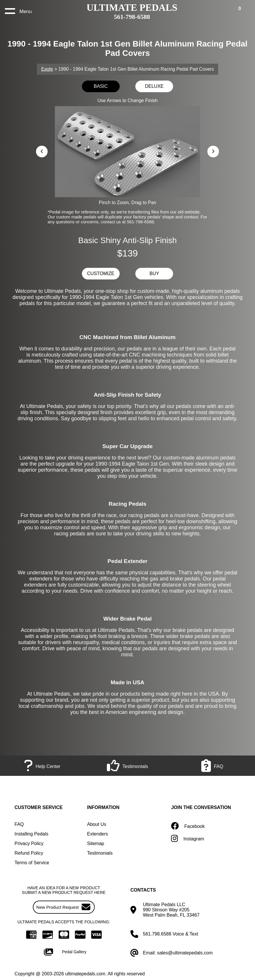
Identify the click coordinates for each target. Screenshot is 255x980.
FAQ (19, 824)
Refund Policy (29, 853)
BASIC (101, 86)
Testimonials (100, 853)
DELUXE (154, 86)
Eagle (47, 69)
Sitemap (96, 843)
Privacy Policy (29, 843)
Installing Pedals (32, 834)
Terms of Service (32, 863)
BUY (154, 273)
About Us (97, 824)
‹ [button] (42, 150)
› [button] (213, 150)
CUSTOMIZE (101, 273)
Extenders (98, 834)
